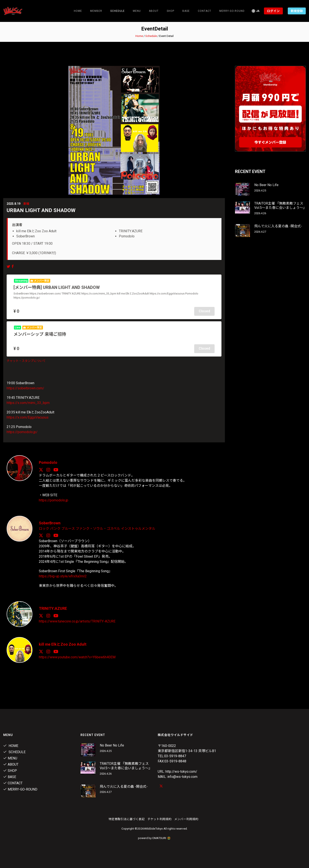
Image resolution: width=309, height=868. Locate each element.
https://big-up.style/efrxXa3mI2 (63, 576)
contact (204, 11)
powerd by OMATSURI (154, 837)
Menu (137, 11)
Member (96, 11)
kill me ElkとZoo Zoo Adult (63, 644)
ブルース (68, 528)
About (154, 11)
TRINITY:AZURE (53, 608)
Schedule (151, 36)
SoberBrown (50, 523)
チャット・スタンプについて (26, 361)
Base (186, 11)
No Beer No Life (266, 185)
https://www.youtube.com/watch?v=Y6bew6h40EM (77, 656)
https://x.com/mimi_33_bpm (28, 403)
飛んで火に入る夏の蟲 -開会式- (278, 226)
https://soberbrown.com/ (25, 388)
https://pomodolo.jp (54, 500)
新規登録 (297, 11)
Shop (170, 11)
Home (78, 11)
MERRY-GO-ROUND (232, 11)
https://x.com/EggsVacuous (28, 417)
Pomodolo (48, 462)
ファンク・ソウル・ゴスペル (98, 528)
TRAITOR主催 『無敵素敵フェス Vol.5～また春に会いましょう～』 (280, 206)
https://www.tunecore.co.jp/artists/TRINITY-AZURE (77, 620)
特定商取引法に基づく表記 (127, 818)
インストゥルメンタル (138, 528)
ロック (44, 528)
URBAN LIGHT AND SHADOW (41, 210)
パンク (55, 528)
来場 (26, 204)
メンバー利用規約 (186, 818)
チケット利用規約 (159, 818)
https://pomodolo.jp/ (22, 432)
